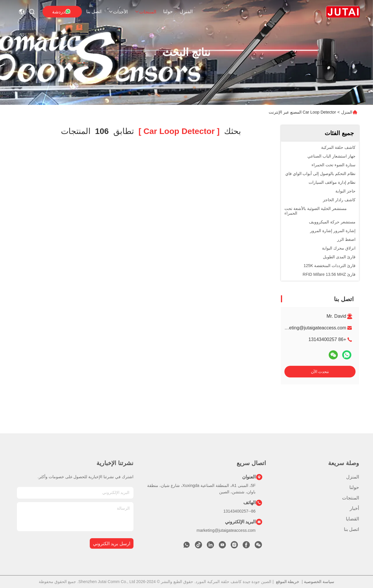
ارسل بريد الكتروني (112, 544)
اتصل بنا (94, 12)
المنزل (186, 12)
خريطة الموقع (288, 582)
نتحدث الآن (320, 372)
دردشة (61, 11)
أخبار (354, 508)
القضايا (352, 519)
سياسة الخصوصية (319, 582)
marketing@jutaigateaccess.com (313, 328)
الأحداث (118, 12)
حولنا (168, 12)
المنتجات (145, 12)
